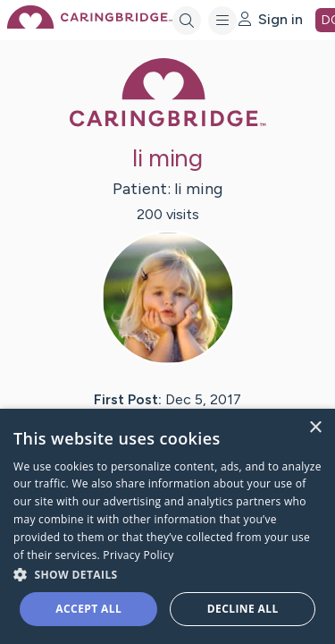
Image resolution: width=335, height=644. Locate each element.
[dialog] (167, 526)
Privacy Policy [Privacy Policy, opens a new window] (138, 555)
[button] (167, 574)
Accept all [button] (88, 609)
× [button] (315, 428)
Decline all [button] (243, 609)
